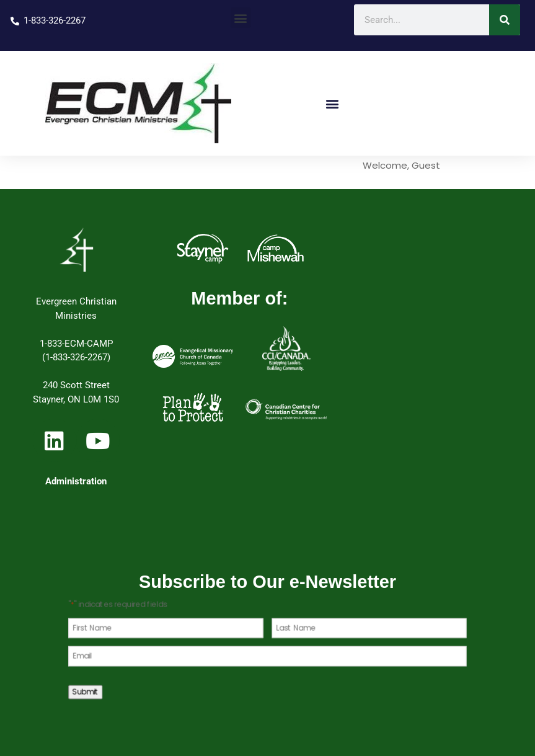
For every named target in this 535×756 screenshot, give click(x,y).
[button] (241, 18)
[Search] (505, 20)
